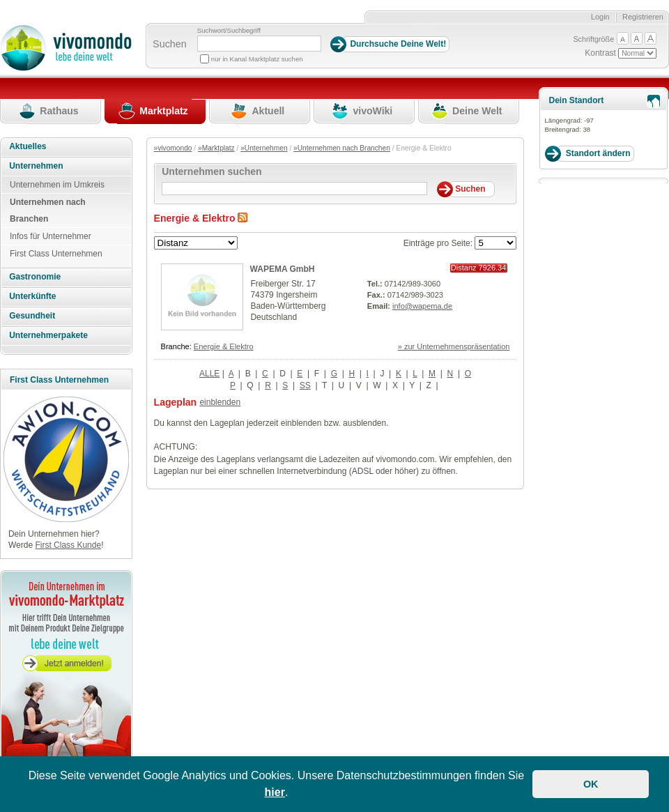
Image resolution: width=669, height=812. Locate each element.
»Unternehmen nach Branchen (342, 148)
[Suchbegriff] (259, 44)
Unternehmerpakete (48, 335)
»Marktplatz (216, 148)
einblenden (220, 402)
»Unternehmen (264, 148)
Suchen (170, 44)
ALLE (209, 374)
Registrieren (643, 17)
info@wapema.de (422, 306)
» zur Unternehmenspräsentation (454, 346)
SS (305, 385)
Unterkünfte (32, 296)
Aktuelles (28, 146)
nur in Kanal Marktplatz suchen (257, 59)
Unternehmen (36, 166)
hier (275, 792)
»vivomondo (173, 148)
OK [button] (591, 784)
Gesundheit (32, 316)
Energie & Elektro (224, 346)
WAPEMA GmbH (283, 269)
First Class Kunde (68, 545)
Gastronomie (35, 277)
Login (600, 17)
